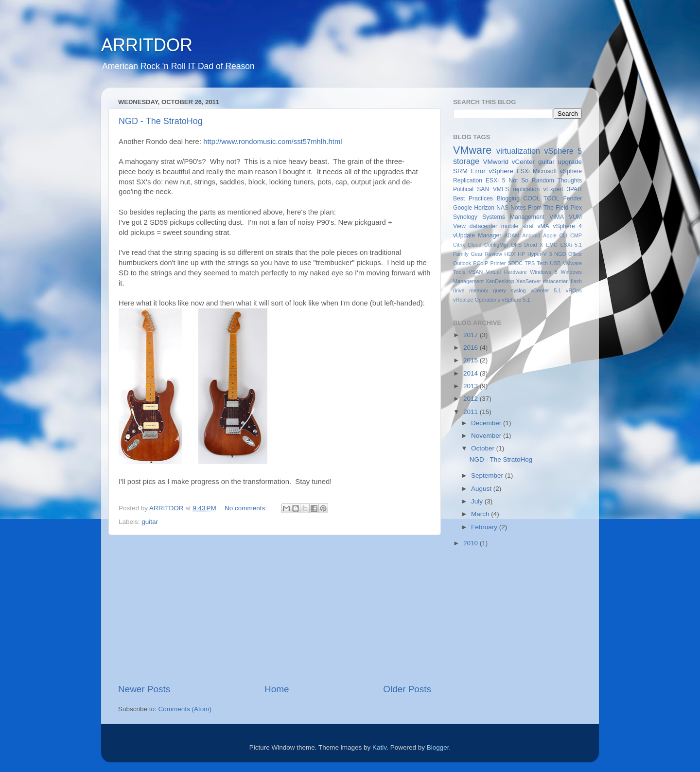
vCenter (523, 162)
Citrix (459, 245)
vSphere (501, 171)
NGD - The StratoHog (161, 121)
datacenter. (556, 281)
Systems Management (513, 217)
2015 (472, 360)
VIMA (557, 217)
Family (461, 254)
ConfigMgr (496, 245)
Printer (498, 263)
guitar (150, 522)
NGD (560, 254)
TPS (530, 263)
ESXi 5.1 (571, 245)
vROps (574, 290)
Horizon (484, 208)
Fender (573, 198)
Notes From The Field (539, 208)
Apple (550, 235)
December (487, 423)
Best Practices (473, 198)
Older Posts (407, 689)
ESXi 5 (496, 180)
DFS (516, 245)
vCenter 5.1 (546, 290)
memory (479, 290)
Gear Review (487, 254)
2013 (472, 386)
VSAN (476, 272)
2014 (472, 373)
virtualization (518, 151)
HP (521, 254)
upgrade (570, 162)
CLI (564, 235)
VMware (472, 150)
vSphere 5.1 (516, 300)
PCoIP (481, 263)
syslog (518, 290)
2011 (472, 412)
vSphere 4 (567, 226)
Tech (542, 263)
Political (463, 189)
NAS (502, 208)
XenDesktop (500, 281)
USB (555, 263)
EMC (552, 245)
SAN (483, 189)
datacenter (483, 226)
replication (526, 189)
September (488, 476)
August (482, 489)
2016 (472, 348)
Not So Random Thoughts (545, 180)
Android (531, 235)
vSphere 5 (563, 151)
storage (466, 161)
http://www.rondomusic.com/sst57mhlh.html (272, 142)
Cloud (474, 245)
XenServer (529, 281)
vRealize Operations (477, 300)
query (499, 290)
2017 (472, 335)
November (487, 436)
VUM (575, 217)
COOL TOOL (542, 198)
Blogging (508, 198)
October (484, 448)
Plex (576, 208)
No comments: (247, 508)
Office (575, 254)
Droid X (534, 245)
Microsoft (545, 171)
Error (478, 171)
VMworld (496, 162)
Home (277, 689)
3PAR (574, 189)
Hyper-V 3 (540, 254)
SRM (460, 171)
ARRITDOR (147, 45)
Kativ (379, 747)
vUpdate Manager (477, 235)
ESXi (523, 171)
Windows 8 (543, 272)
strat (528, 226)
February (485, 527)
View (459, 226)
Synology (465, 217)
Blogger (438, 747)
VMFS (501, 189)
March (481, 514)
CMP (576, 235)
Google (463, 208)
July (478, 501)
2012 (472, 399)
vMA (543, 226)
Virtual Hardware (507, 272)
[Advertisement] (275, 609)
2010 (472, 543)
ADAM (512, 235)
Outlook (462, 263)
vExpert (553, 189)
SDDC (515, 263)
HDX (510, 254)
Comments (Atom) (185, 709)
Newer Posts (144, 689)
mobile (510, 226)
